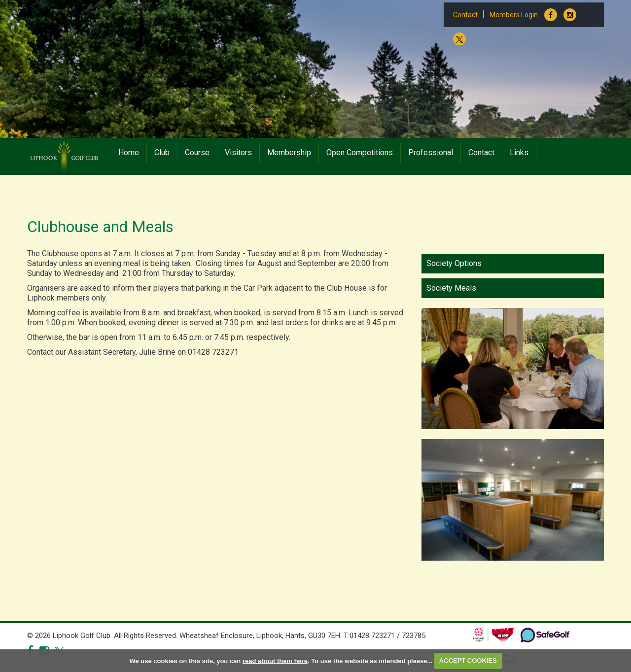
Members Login (514, 15)
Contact (465, 15)
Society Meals (451, 288)
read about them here (275, 660)
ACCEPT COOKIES (468, 660)
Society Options (454, 263)
